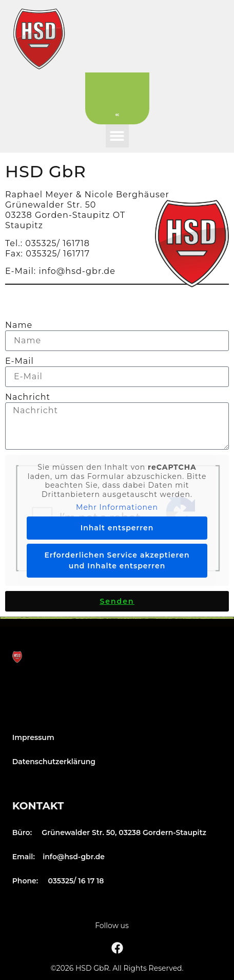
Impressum (33, 737)
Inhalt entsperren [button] (117, 528)
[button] (117, 136)
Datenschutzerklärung (54, 762)
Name (19, 325)
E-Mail (19, 361)
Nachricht (28, 397)
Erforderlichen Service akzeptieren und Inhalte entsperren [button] (117, 560)
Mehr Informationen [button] (117, 507)
